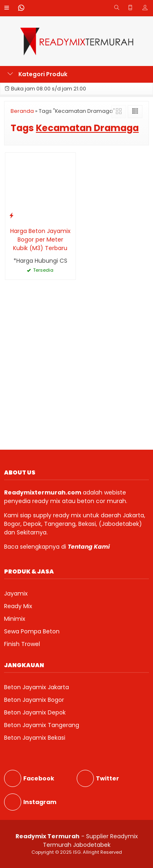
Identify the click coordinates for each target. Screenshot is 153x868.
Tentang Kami (89, 547)
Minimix (15, 619)
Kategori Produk (37, 74)
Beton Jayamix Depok (35, 712)
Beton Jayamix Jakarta (37, 687)
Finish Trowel (22, 644)
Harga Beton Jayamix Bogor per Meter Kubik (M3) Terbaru (40, 240)
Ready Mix (18, 606)
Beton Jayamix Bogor (34, 700)
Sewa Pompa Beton (32, 631)
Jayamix (16, 593)
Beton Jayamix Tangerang (42, 725)
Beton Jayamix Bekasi (35, 738)
